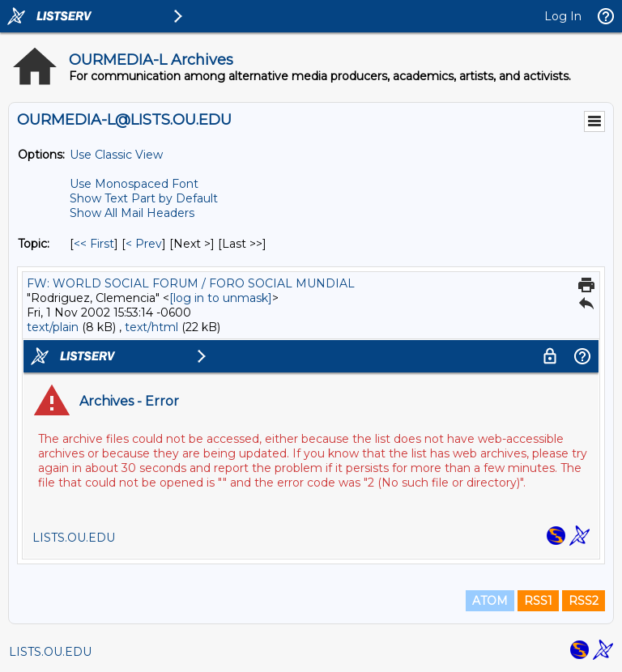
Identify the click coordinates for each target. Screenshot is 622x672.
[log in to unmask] (221, 298)
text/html (151, 327)
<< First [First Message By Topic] (94, 244)
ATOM (490, 601)
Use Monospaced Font (134, 184)
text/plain (53, 327)
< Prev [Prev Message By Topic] (144, 244)
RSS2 (584, 601)
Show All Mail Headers (132, 213)
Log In (563, 16)
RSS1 (538, 601)
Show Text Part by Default (144, 198)
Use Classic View (116, 155)
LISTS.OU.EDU (50, 652)
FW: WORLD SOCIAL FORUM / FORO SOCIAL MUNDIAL (191, 283)
